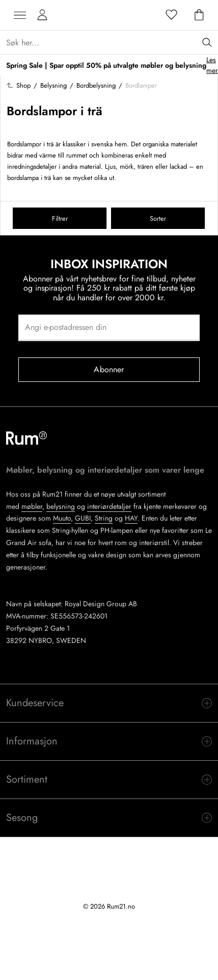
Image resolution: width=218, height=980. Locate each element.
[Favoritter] (172, 15)
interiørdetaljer (109, 506)
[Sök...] (112, 43)
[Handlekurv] (199, 15)
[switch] (109, 703)
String (104, 518)
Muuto (62, 518)
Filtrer (60, 218)
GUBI (83, 518)
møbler (32, 506)
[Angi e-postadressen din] (109, 328)
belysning (61, 506)
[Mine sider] (42, 15)
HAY (131, 518)
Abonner (109, 369)
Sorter (158, 218)
